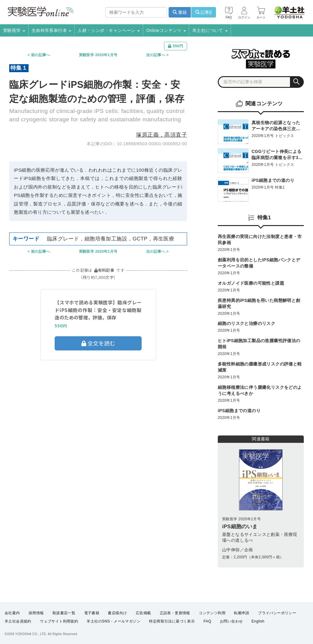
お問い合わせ (231, 621)
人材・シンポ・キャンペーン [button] (109, 30)
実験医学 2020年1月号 (98, 55)
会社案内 (12, 613)
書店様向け (117, 613)
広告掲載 (143, 613)
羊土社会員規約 (18, 621)
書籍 (180, 12)
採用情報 (36, 613)
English (258, 621)
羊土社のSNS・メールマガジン (113, 621)
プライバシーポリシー (277, 613)
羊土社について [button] (210, 30)
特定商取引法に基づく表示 (172, 621)
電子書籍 (92, 613)
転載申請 (242, 613)
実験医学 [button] (14, 30)
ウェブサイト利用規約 (59, 621)
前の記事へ (41, 55)
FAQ (207, 621)
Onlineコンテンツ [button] (166, 30)
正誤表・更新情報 (175, 613)
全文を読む (98, 343)
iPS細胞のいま (240, 527)
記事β (204, 12)
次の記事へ (156, 55)
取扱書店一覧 (64, 613)
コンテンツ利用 (212, 613)
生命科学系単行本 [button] (52, 30)
